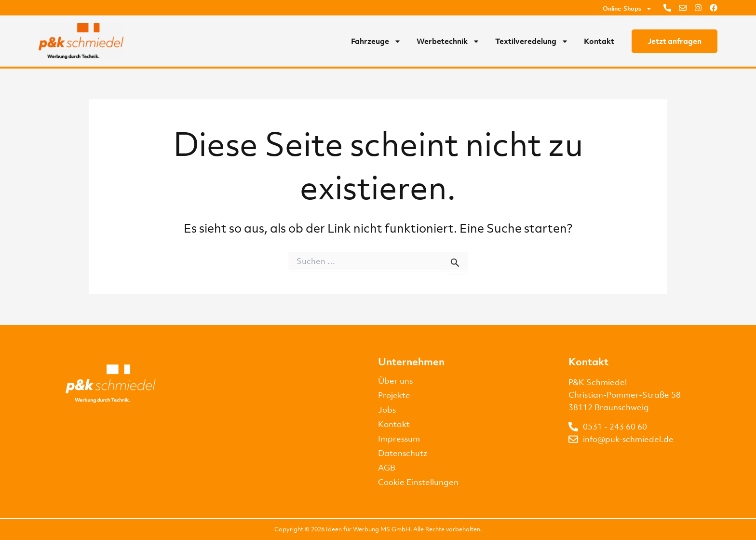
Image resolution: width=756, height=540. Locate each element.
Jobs (387, 410)
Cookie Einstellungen (418, 482)
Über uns (395, 381)
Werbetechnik (448, 41)
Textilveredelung (532, 41)
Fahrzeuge (376, 41)
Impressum (399, 439)
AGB (387, 468)
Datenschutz (403, 453)
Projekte (394, 395)
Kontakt (599, 41)
